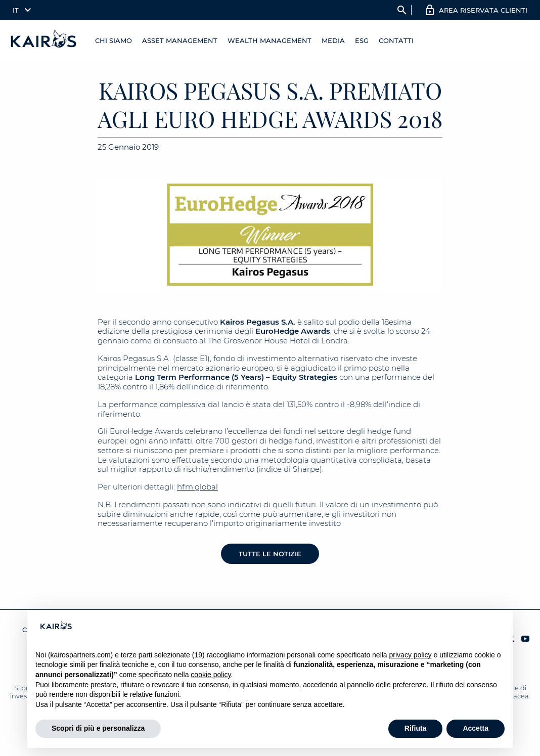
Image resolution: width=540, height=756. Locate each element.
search (402, 10)
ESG (362, 40)
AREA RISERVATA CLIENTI (483, 10)
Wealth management (269, 40)
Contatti (396, 40)
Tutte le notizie (270, 554)
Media (333, 40)
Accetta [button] (476, 728)
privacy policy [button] (411, 655)
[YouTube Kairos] (525, 639)
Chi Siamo (114, 40)
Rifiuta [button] (416, 728)
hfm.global (197, 487)
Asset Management (180, 40)
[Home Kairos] (44, 40)
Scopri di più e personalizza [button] (98, 728)
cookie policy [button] (211, 675)
